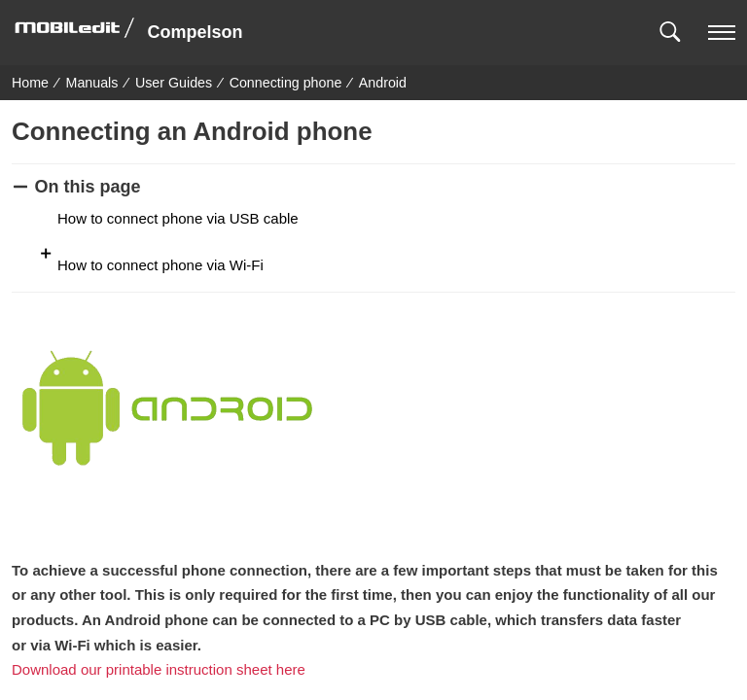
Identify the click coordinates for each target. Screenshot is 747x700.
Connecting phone (286, 83)
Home (30, 83)
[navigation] (722, 33)
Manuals (92, 83)
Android (383, 83)
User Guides (174, 83)
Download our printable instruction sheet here (159, 669)
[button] (670, 33)
